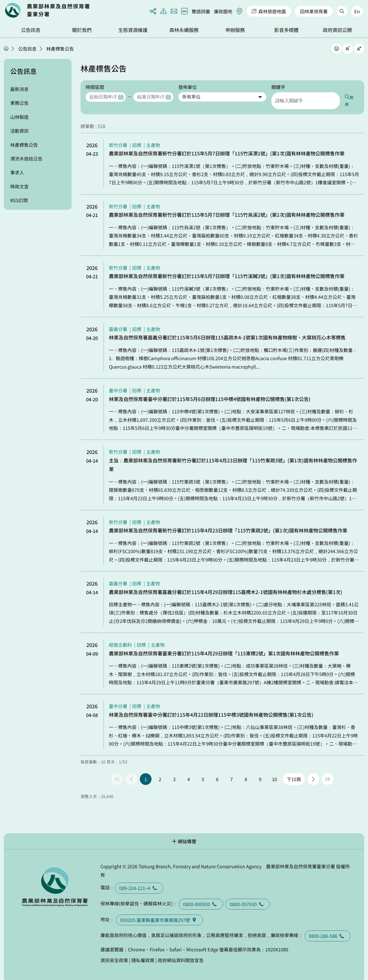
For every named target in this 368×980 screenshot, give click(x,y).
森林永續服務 (184, 30)
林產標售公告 (60, 49)
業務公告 (19, 103)
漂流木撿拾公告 (26, 158)
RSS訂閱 (19, 200)
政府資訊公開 (337, 30)
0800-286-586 (327, 928)
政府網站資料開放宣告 (181, 953)
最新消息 (19, 89)
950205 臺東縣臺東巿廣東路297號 (159, 913)
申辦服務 (235, 30)
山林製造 (19, 117)
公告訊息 (31, 30)
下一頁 (313, 772)
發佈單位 (188, 87)
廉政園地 (223, 11)
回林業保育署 (314, 11)
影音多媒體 (286, 30)
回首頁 (47, 10)
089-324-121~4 (139, 881)
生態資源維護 (133, 30)
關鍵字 (278, 87)
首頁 (6, 48)
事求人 (17, 172)
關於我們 (82, 30)
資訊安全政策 (114, 953)
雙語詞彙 (201, 11)
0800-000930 (201, 897)
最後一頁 (328, 772)
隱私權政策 (143, 953)
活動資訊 (19, 131)
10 (274, 772)
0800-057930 (248, 897)
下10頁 (294, 772)
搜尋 (354, 97)
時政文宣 (19, 186)
